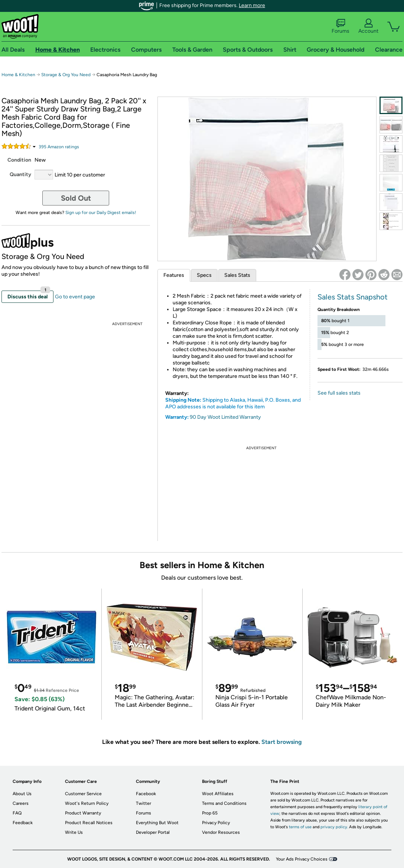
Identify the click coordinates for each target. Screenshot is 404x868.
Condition (19, 160)
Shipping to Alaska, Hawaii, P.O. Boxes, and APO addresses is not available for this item (233, 403)
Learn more (252, 5)
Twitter (144, 803)
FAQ (17, 813)
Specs (204, 275)
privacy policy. (334, 827)
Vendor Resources (221, 832)
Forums (341, 26)
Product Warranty (83, 813)
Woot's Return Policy (87, 803)
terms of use (300, 827)
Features (174, 275)
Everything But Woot (157, 823)
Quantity (20, 174)
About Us (22, 794)
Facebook (146, 794)
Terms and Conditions (224, 803)
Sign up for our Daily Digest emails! (101, 213)
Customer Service (83, 794)
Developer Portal (153, 832)
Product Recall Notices (89, 823)
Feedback (23, 823)
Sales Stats (237, 275)
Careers (21, 803)
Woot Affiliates (218, 794)
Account (368, 26)
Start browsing (282, 742)
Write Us (74, 832)
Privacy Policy (216, 823)
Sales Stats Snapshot (353, 297)
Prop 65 (210, 813)
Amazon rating (59, 147)
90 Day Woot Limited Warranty (225, 417)
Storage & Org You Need (66, 75)
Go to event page (75, 297)
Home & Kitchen (18, 75)
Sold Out (76, 198)
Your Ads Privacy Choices (302, 859)
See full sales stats (339, 393)
